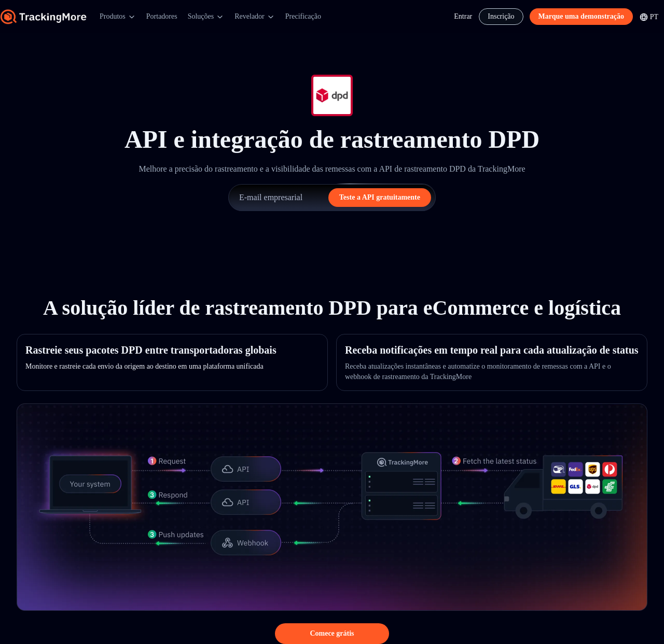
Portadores (162, 16)
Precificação (303, 16)
